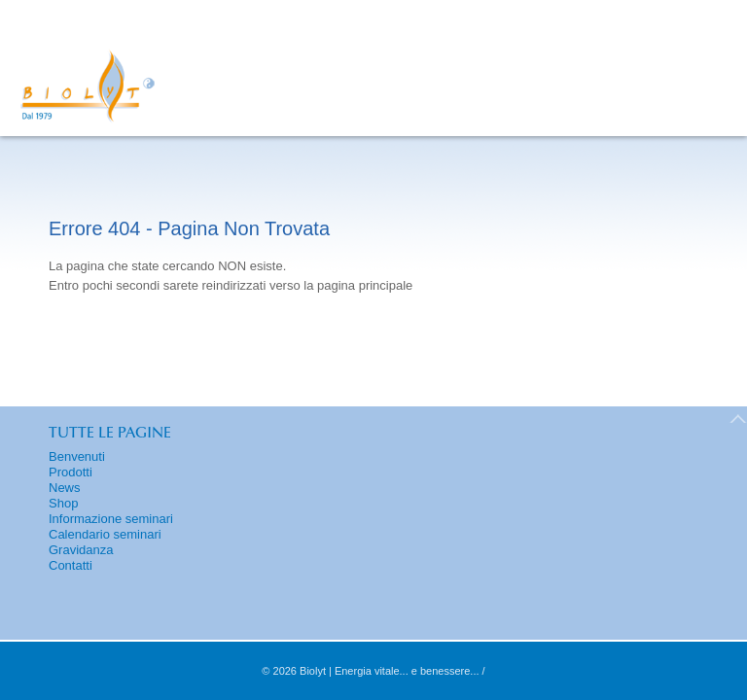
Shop (63, 503)
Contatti (71, 565)
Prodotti (71, 472)
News (65, 488)
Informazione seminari (111, 519)
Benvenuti (77, 456)
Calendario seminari (105, 534)
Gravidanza (81, 550)
